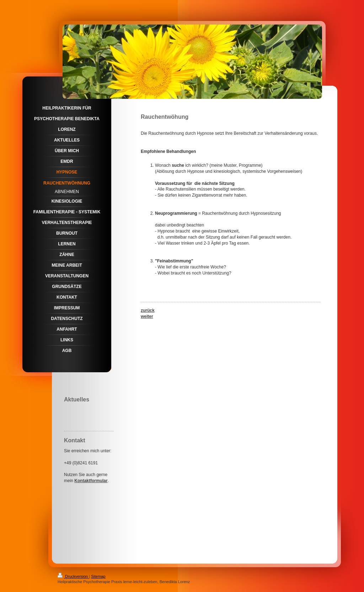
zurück (148, 310)
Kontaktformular (91, 481)
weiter (147, 316)
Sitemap (98, 576)
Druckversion (73, 576)
